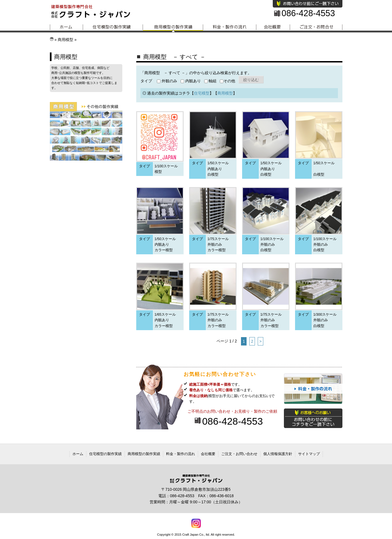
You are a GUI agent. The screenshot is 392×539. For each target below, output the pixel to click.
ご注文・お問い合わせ (239, 454)
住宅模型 (202, 93)
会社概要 (273, 27)
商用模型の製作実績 (173, 27)
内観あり (191, 81)
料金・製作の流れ (230, 27)
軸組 (210, 81)
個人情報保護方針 (278, 454)
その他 (227, 81)
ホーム (66, 27)
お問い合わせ (316, 27)
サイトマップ (309, 454)
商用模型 (65, 40)
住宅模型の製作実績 (113, 27)
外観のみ (167, 81)
